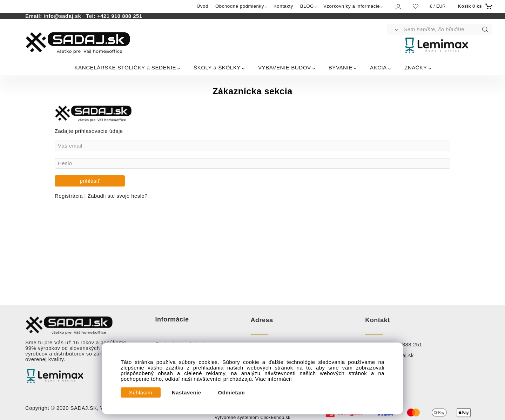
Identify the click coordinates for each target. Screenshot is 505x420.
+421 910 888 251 (120, 16)
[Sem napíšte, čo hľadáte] (448, 29)
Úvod (203, 6)
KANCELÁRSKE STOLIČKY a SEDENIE (125, 67)
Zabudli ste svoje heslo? (118, 196)
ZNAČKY (416, 67)
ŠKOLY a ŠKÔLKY (217, 67)
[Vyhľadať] (395, 29)
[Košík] (474, 6)
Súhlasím (141, 393)
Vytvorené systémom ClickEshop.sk (252, 418)
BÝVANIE (341, 67)
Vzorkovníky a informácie (352, 6)
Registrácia (70, 196)
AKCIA (378, 67)
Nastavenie (187, 393)
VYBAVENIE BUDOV (285, 67)
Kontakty (283, 6)
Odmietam (232, 393)
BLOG (307, 6)
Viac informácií (274, 379)
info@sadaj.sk (64, 16)
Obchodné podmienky (240, 6)
